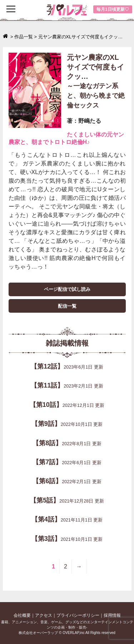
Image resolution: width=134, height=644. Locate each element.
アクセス (44, 615)
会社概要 (22, 615)
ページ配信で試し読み (67, 289)
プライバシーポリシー (78, 615)
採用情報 (112, 615)
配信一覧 (67, 306)
